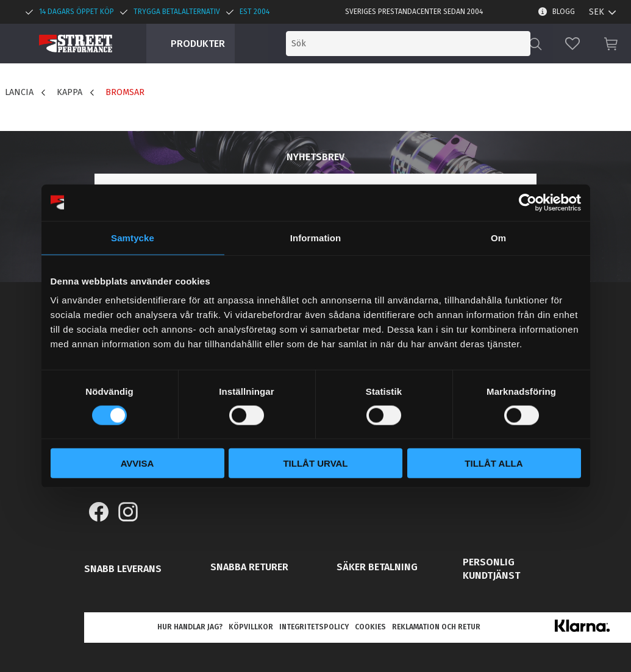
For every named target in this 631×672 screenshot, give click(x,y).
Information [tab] (316, 237)
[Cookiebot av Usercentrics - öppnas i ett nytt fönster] (528, 202)
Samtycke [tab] (133, 237)
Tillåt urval (315, 463)
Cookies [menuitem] (370, 627)
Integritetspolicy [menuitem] (314, 627)
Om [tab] (498, 237)
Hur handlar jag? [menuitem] (190, 627)
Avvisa (137, 463)
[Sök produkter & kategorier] (429, 44)
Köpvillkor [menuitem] (251, 627)
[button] (572, 44)
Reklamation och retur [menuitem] (436, 627)
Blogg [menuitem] (564, 12)
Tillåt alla (494, 463)
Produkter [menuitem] (198, 44)
